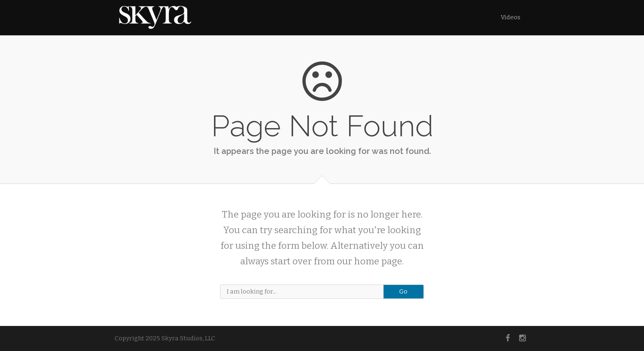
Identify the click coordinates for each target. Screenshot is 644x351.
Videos (511, 17)
